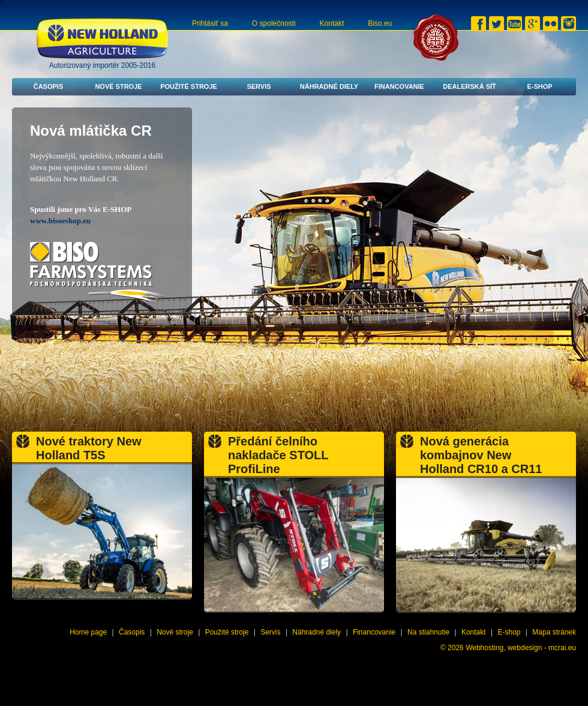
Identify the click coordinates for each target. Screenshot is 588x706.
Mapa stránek (554, 632)
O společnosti (274, 23)
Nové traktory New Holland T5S (89, 448)
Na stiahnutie (428, 632)
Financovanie (399, 86)
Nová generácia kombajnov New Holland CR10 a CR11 (481, 455)
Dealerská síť (469, 86)
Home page (88, 632)
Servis (259, 86)
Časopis (49, 86)
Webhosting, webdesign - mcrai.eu (521, 648)
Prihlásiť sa (210, 23)
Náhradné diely (329, 86)
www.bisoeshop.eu (60, 221)
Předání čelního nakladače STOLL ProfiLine (278, 455)
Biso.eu (380, 23)
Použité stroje (189, 86)
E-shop (539, 86)
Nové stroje (118, 86)
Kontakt (332, 23)
